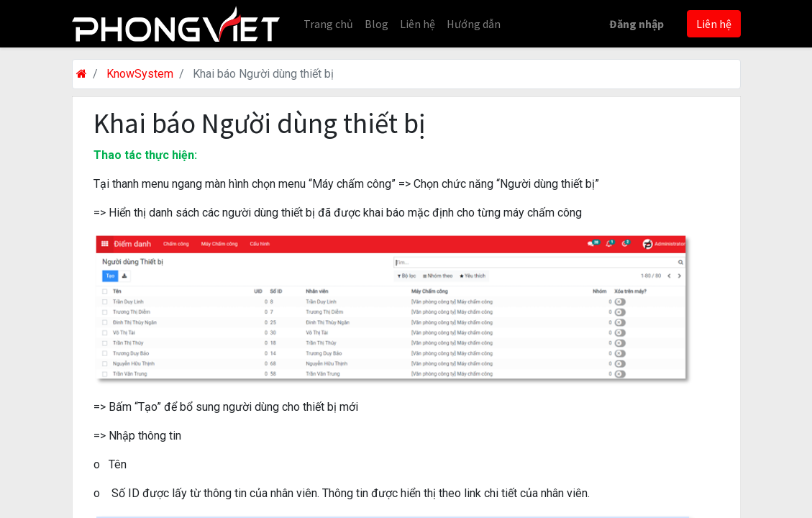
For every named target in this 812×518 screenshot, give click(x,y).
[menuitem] (328, 24)
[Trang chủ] (82, 74)
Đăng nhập (637, 24)
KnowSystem (140, 74)
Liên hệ (714, 24)
